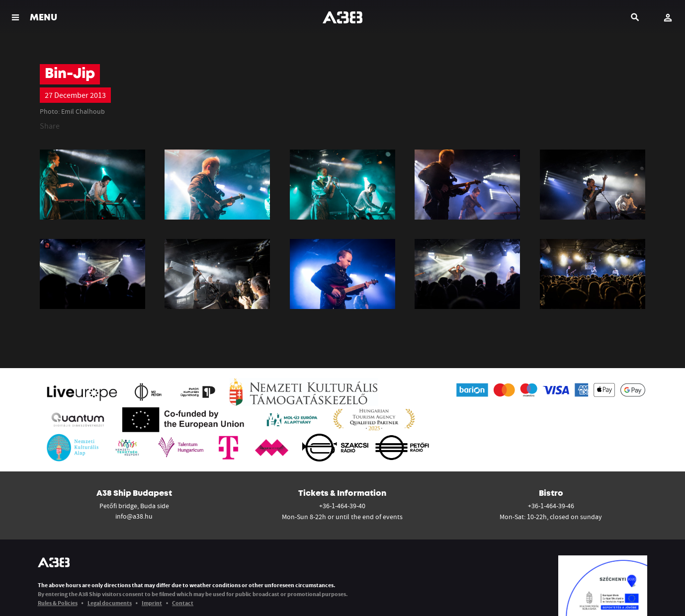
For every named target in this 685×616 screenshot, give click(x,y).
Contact (183, 603)
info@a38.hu (134, 516)
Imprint (152, 603)
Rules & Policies (58, 603)
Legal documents (110, 603)
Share (50, 126)
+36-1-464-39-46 (551, 506)
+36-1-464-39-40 (342, 506)
